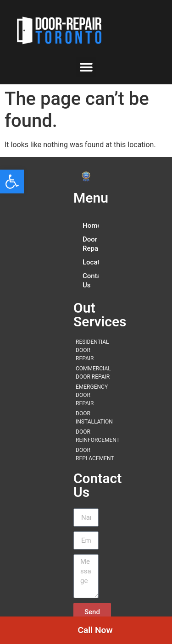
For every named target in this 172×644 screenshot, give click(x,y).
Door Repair (91, 244)
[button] (12, 182)
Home (91, 226)
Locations (91, 262)
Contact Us (91, 281)
